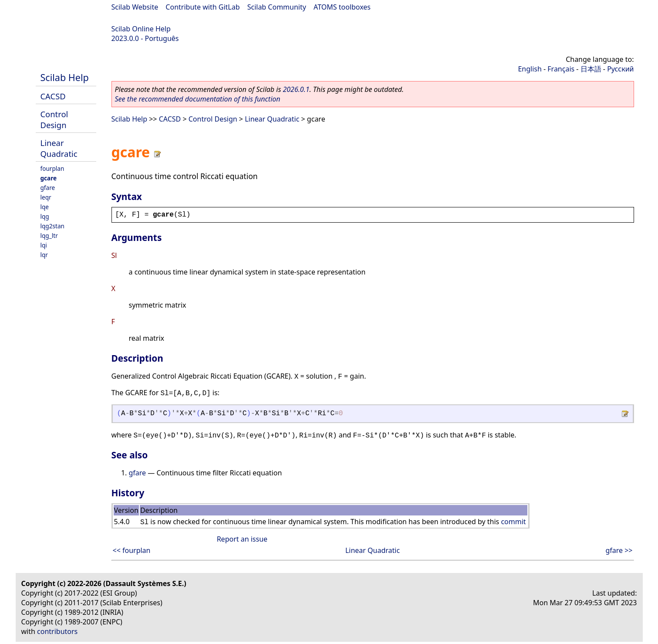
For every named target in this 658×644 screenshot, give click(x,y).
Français (561, 69)
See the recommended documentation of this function (198, 99)
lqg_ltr (49, 236)
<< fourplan (132, 550)
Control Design (54, 119)
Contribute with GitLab (202, 7)
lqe (45, 207)
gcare (49, 178)
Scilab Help (65, 77)
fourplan (52, 168)
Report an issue (242, 539)
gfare (48, 188)
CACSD (53, 96)
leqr (46, 197)
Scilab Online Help (141, 29)
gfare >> (619, 550)
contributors (57, 631)
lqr (44, 255)
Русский (620, 69)
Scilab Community (277, 7)
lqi (44, 245)
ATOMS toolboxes (342, 7)
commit (513, 522)
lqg (45, 216)
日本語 (591, 69)
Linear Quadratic (59, 148)
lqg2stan (52, 226)
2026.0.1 (296, 89)
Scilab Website (135, 7)
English (530, 69)
